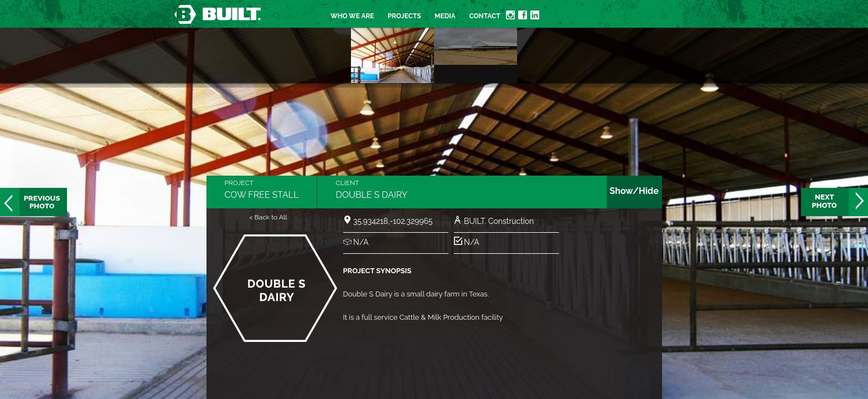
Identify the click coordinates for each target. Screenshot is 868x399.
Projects (404, 16)
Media (445, 16)
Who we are (352, 16)
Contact (484, 16)
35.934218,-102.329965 (393, 221)
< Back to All (268, 217)
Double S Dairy (371, 195)
